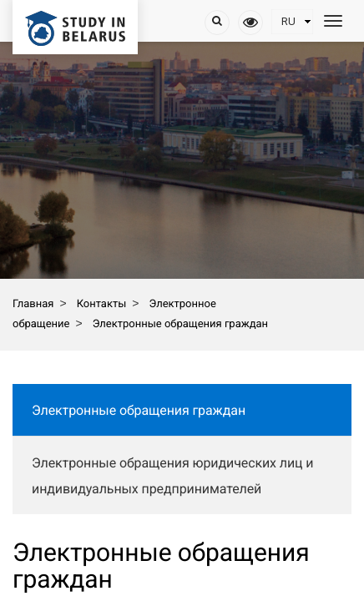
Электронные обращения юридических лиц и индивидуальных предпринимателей (173, 476)
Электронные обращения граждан (139, 410)
